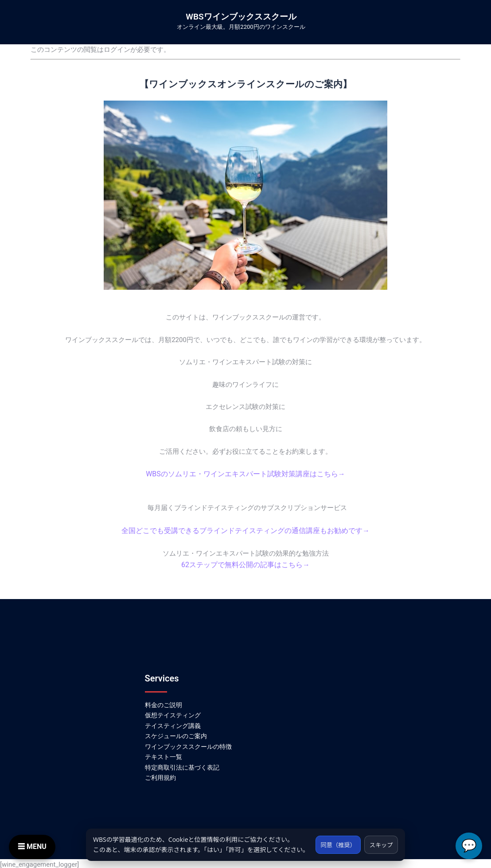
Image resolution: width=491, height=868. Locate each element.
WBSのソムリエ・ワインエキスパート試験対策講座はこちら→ (245, 474)
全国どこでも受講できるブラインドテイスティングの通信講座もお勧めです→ (246, 529)
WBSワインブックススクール (241, 17)
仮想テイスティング (173, 713)
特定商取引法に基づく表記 (182, 765)
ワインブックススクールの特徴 (188, 744)
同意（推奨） (334, 839)
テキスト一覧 (164, 755)
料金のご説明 (164, 703)
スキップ (380, 839)
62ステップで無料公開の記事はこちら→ (245, 563)
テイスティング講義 (173, 724)
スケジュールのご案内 (176, 734)
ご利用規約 (160, 776)
